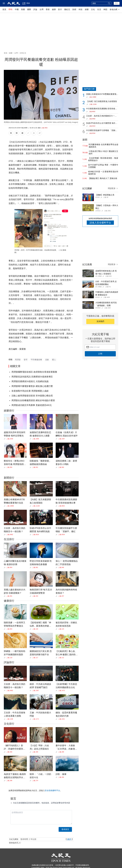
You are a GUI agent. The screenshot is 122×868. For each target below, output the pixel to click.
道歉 (47, 360)
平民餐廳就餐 (36, 360)
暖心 (54, 360)
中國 (17, 9)
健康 (54, 9)
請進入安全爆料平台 (100, 223)
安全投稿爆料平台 (52, 790)
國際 (29, 9)
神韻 (105, 9)
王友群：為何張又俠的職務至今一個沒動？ (101, 116)
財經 (74, 9)
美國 (23, 9)
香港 (48, 9)
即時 (10, 9)
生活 (99, 9)
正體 (24, 3)
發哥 (26, 360)
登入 (117, 3)
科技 (81, 9)
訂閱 (100, 354)
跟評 (69, 839)
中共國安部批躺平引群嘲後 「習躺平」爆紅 (101, 131)
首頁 (4, 9)
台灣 (41, 9)
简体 (28, 3)
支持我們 (100, 321)
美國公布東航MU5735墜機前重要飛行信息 (102, 94)
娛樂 (87, 9)
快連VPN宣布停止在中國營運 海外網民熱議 (102, 123)
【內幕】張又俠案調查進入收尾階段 (102, 101)
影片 (60, 9)
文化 (93, 9)
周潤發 (18, 360)
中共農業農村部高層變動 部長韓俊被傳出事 (102, 109)
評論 (35, 9)
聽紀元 (67, 9)
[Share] (5, 439)
